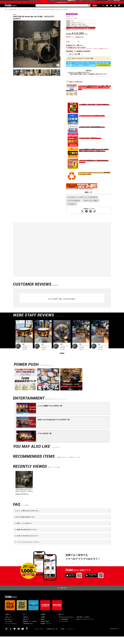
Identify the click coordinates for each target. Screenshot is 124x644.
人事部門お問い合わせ (28, 631)
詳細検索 (90, 9)
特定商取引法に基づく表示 (52, 636)
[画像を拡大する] (58, 69)
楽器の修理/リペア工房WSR (83, 625)
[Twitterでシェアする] (82, 215)
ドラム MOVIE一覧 (45, 441)
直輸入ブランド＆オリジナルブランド (85, 627)
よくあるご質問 (8, 629)
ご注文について (8, 625)
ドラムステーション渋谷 (74, 76)
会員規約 (63, 636)
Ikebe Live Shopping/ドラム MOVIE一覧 (54, 427)
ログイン (110, 2)
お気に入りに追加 (73, 58)
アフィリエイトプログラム (11, 631)
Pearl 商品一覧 (72, 208)
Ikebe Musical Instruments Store (66, 625)
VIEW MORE (62, 359)
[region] (62, 490)
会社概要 (43, 625)
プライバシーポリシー (39, 636)
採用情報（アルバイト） (46, 631)
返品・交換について (9, 627)
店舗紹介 (43, 627)
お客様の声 (25, 625)
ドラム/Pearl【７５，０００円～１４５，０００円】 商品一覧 (83, 201)
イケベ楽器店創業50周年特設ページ (62, 5)
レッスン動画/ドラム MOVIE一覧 (50, 413)
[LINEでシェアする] (91, 215)
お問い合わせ (26, 627)
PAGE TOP (63, 595)
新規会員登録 (117, 2)
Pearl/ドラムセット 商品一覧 (91, 205)
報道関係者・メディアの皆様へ (30, 629)
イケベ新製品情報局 (63, 627)
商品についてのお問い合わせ (76, 86)
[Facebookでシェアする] (86, 215)
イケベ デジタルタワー (64, 629)
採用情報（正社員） (45, 629)
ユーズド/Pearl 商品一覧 (74, 205)
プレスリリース (71, 636)
